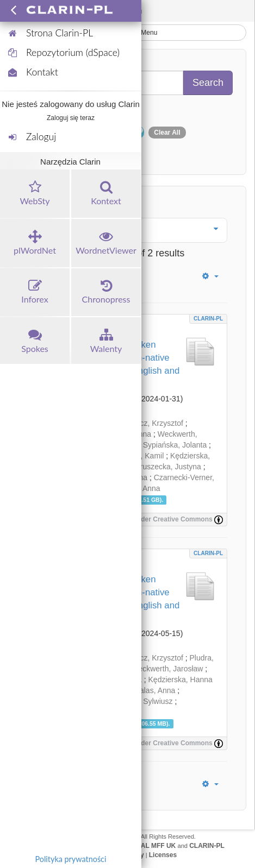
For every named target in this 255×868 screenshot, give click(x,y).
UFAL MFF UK (154, 846)
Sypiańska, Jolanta (175, 445)
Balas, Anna (155, 690)
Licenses (163, 855)
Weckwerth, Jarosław (167, 669)
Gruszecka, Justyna (168, 467)
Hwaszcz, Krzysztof (150, 423)
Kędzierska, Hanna (181, 680)
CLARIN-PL (208, 319)
